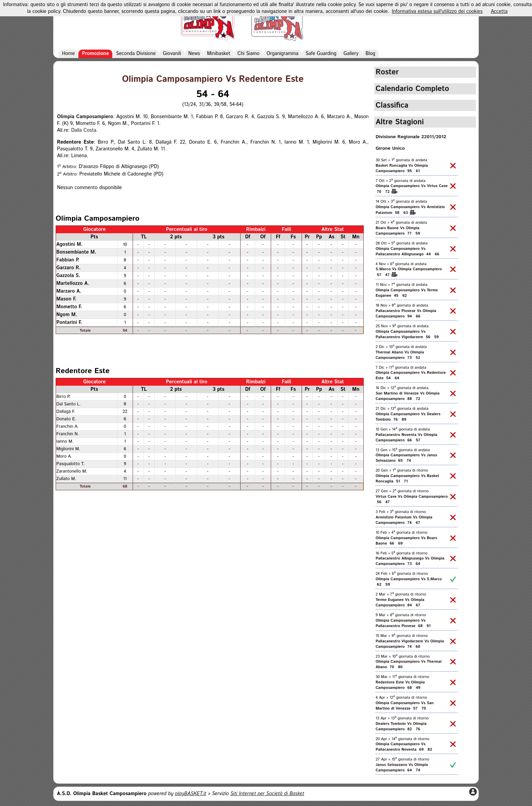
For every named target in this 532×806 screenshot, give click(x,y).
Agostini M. (69, 244)
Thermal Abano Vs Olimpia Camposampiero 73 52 (400, 355)
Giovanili (172, 54)
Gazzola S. (68, 276)
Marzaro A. (69, 291)
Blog (371, 54)
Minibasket (218, 54)
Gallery (351, 54)
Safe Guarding (321, 54)
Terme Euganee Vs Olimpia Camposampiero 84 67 (400, 603)
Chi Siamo (249, 54)
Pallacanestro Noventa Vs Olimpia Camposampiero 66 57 (406, 438)
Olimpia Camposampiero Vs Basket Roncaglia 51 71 (407, 479)
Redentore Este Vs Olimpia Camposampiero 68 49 (400, 685)
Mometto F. (69, 307)
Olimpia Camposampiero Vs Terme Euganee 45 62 (407, 293)
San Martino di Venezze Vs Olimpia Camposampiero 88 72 (407, 396)
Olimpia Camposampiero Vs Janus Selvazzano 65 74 (406, 458)
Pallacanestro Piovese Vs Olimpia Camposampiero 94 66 (406, 314)
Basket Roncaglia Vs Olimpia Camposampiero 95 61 (402, 168)
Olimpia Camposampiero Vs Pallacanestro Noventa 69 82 (404, 747)
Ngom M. (67, 315)
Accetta (499, 12)
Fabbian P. (68, 260)
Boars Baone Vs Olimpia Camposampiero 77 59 (398, 231)
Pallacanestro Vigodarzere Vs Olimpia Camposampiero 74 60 (410, 644)
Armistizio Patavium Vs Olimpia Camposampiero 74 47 (404, 520)
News (194, 54)
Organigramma (283, 54)
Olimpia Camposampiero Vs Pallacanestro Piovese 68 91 (403, 623)
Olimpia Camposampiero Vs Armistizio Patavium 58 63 (410, 210)
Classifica (392, 105)
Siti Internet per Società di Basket (267, 794)
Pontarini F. (69, 323)
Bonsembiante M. (76, 252)
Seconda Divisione (136, 54)
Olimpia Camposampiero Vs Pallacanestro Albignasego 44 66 (407, 252)
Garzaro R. (69, 268)
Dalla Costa (84, 130)
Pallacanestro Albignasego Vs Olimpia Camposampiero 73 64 (410, 561)
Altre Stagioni (400, 122)
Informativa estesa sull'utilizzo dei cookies (437, 12)
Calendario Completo (412, 89)
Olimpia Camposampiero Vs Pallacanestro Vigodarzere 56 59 (407, 334)
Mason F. (66, 299)
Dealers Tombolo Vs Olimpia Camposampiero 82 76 (401, 727)
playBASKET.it (191, 794)
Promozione (95, 54)
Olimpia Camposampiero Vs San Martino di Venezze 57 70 (405, 706)
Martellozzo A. (73, 283)
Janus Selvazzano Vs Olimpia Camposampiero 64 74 (402, 768)
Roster (387, 72)
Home (69, 54)
